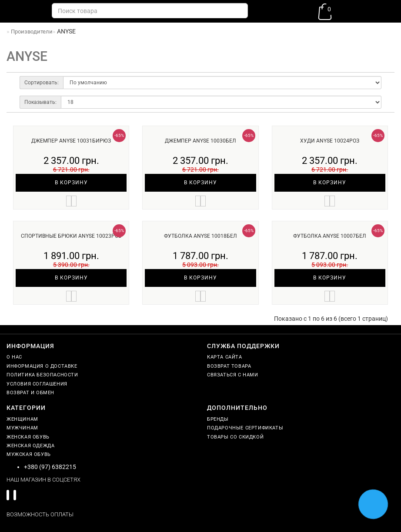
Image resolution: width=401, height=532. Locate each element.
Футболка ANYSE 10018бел (200, 236)
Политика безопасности (42, 375)
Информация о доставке (42, 366)
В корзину (71, 183)
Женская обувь (28, 437)
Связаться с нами (233, 375)
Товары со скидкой (235, 437)
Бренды (218, 419)
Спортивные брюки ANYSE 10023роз (71, 236)
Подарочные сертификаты (245, 428)
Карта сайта (225, 357)
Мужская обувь (29, 454)
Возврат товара (229, 366)
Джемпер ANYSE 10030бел (200, 141)
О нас (14, 357)
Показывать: (40, 102)
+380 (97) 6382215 (50, 467)
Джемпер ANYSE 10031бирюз (71, 141)
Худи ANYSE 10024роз (330, 141)
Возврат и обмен (30, 393)
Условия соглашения (37, 384)
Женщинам (22, 419)
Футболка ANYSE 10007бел (330, 236)
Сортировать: (42, 83)
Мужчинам (22, 428)
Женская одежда (30, 446)
